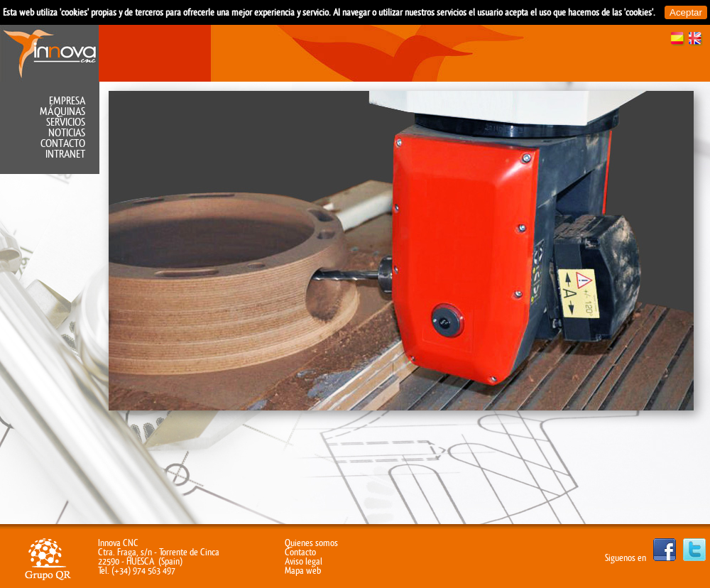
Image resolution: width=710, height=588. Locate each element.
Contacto (63, 144)
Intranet (65, 154)
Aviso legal (304, 561)
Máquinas (62, 112)
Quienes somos (311, 543)
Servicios (66, 123)
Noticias (67, 133)
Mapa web (303, 571)
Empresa (67, 101)
